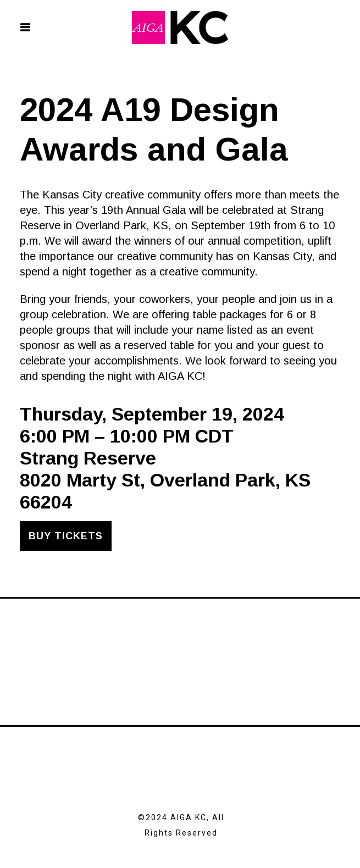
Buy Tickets (66, 536)
